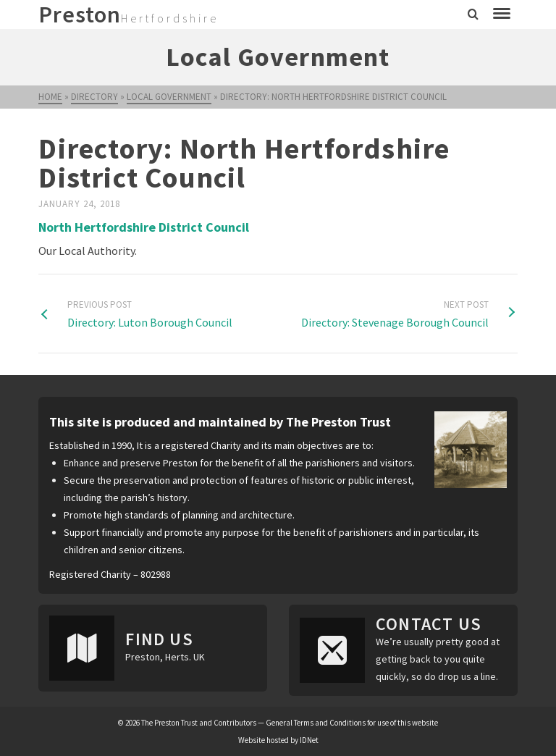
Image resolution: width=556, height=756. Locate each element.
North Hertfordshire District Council (144, 227)
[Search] (473, 14)
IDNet (309, 740)
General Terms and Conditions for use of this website (352, 723)
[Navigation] (502, 14)
